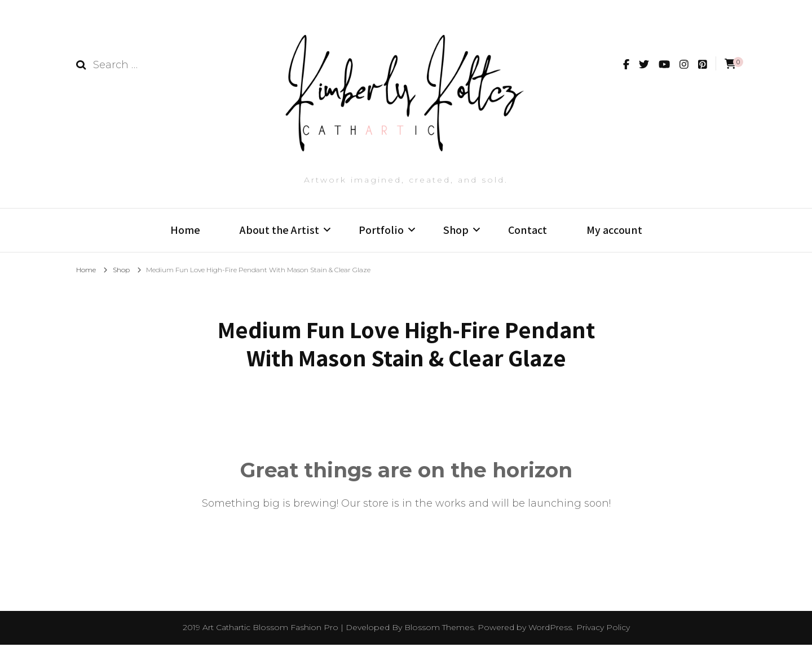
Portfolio (381, 230)
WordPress (550, 630)
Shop (456, 230)
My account (614, 230)
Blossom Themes (439, 630)
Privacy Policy (603, 630)
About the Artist (279, 230)
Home (185, 230)
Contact (528, 230)
